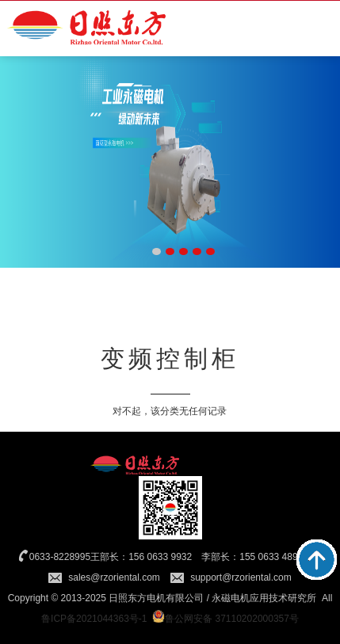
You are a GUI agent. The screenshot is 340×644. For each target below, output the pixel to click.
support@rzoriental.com (241, 577)
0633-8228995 (60, 557)
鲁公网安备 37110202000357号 (225, 619)
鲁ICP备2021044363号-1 (94, 619)
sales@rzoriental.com (114, 577)
